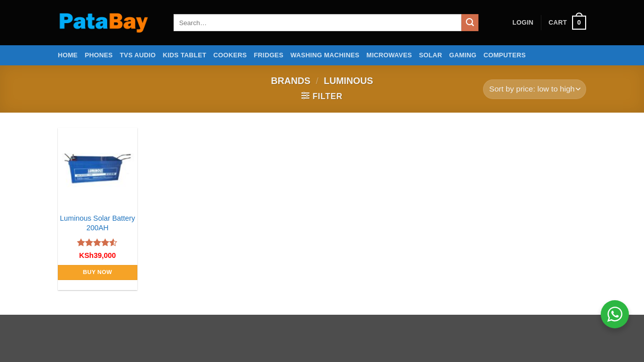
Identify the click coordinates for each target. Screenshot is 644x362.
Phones (99, 55)
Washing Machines (325, 55)
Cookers (230, 55)
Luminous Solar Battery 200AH (98, 223)
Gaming (463, 55)
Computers (505, 55)
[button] (523, 23)
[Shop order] (535, 89)
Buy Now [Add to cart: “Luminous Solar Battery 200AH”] (98, 272)
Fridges (269, 55)
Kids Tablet (185, 55)
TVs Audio (138, 55)
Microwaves (389, 55)
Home (68, 55)
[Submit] (470, 23)
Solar (431, 55)
